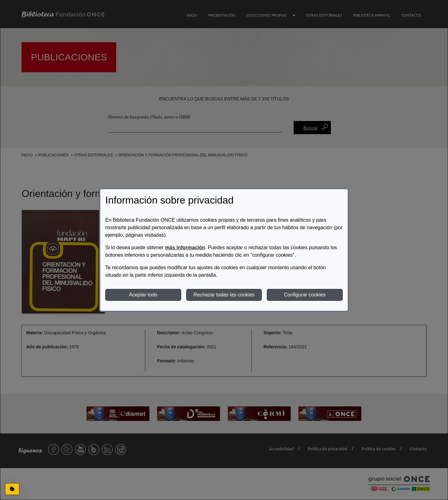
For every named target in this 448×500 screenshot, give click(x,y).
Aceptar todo (143, 295)
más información (185, 247)
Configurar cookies (305, 295)
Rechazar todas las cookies (224, 295)
